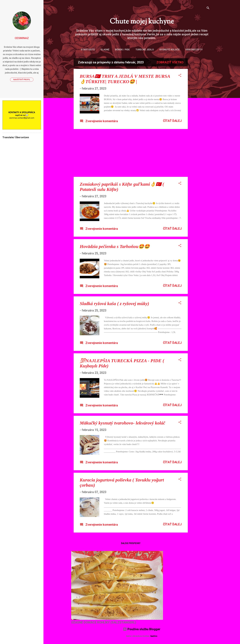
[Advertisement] (200, 104)
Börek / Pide (122, 50)
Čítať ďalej (172, 121)
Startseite (88, 50)
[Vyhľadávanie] (208, 8)
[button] (180, 76)
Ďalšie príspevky (131, 543)
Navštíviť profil (22, 80)
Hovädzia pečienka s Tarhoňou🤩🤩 (115, 246)
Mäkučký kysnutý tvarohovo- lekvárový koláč (122, 423)
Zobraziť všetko (170, 62)
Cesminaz (22, 38)
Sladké (105, 50)
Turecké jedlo (145, 50)
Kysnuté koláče (170, 50)
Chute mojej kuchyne (142, 22)
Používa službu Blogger (142, 629)
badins (154, 636)
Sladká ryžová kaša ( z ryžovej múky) (114, 303)
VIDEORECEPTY (194, 50)
